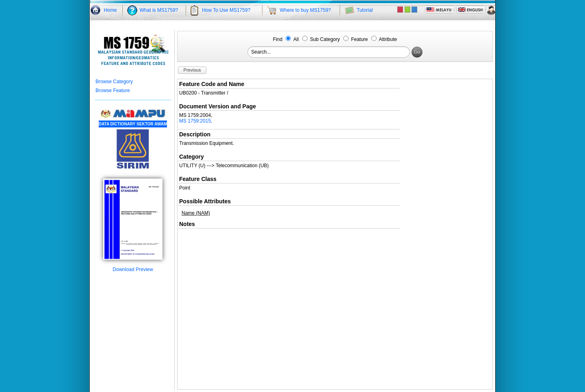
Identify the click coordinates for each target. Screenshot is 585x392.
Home (110, 10)
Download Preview (133, 267)
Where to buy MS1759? (305, 10)
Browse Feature (113, 90)
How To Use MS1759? (226, 10)
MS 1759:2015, (196, 121)
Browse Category (114, 82)
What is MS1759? (159, 10)
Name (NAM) (196, 213)
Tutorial (365, 10)
